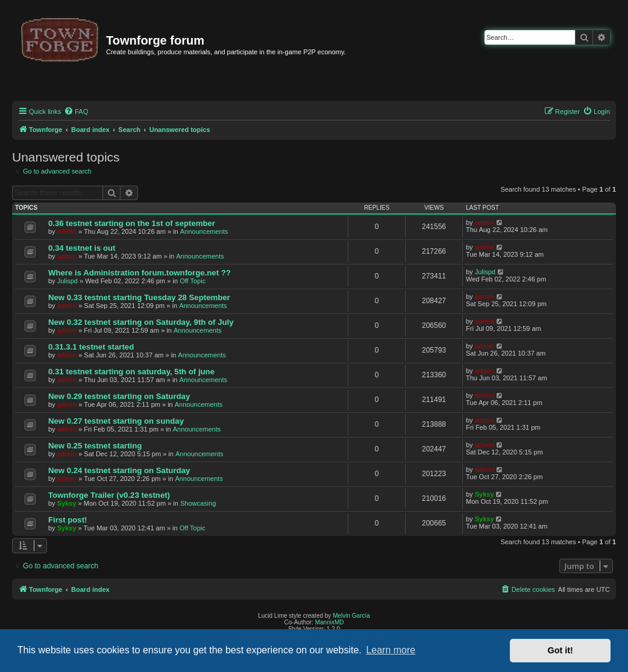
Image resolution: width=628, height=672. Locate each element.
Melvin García (351, 616)
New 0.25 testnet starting (95, 446)
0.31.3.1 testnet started (91, 347)
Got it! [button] (560, 650)
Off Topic (193, 281)
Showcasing (198, 503)
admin (67, 231)
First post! (68, 520)
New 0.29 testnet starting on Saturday (119, 396)
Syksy (67, 503)
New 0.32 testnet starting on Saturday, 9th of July (141, 322)
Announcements (204, 231)
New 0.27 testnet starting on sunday (116, 421)
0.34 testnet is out (82, 248)
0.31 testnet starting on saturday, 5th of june (131, 372)
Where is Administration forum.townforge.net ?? (140, 273)
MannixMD (330, 622)
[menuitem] (76, 111)
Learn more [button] (391, 650)
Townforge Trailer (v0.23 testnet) (109, 495)
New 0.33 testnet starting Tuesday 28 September (139, 297)
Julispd (68, 281)
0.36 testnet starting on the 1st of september (132, 223)
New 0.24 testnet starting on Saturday (119, 470)
